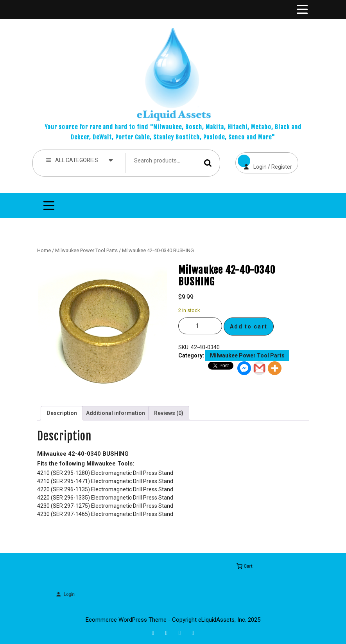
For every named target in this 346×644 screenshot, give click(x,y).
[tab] (301, 9)
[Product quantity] (200, 326)
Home (44, 250)
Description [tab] (62, 413)
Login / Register (264, 161)
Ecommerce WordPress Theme (126, 620)
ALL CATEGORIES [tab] (80, 160)
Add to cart (249, 327)
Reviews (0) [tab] (169, 413)
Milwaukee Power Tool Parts (86, 250)
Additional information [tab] (116, 413)
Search (208, 163)
